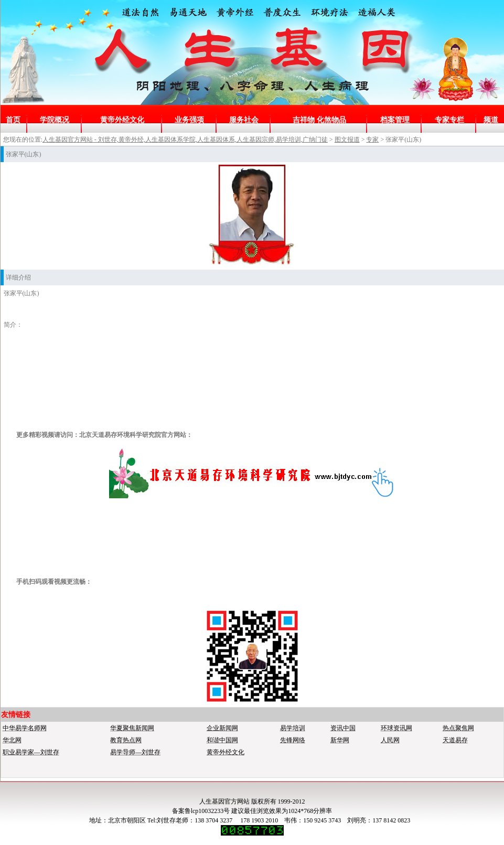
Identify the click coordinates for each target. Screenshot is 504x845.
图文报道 (347, 140)
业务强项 (189, 120)
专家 (372, 140)
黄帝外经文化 (122, 120)
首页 (13, 120)
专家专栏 (449, 120)
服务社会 (244, 120)
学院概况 (55, 120)
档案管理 (395, 120)
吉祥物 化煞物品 (319, 120)
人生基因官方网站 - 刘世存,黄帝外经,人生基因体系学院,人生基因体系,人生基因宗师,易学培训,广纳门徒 (185, 140)
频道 (491, 120)
